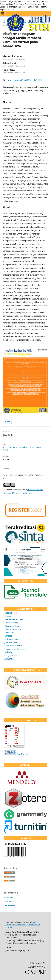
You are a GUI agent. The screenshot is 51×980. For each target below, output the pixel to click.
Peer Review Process (14, 619)
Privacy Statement (13, 629)
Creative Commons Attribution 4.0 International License (23, 925)
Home (5, 20)
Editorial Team (11, 613)
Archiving (8, 652)
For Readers (9, 897)
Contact (8, 636)
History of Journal (12, 639)
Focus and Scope (12, 623)
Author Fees (10, 659)
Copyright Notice (12, 655)
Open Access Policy (13, 646)
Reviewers (9, 616)
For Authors (9, 902)
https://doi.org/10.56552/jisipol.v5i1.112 (25, 80)
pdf (8, 422)
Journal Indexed (11, 642)
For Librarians (10, 906)
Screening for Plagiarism (15, 649)
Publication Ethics (12, 626)
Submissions (10, 633)
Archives (14, 20)
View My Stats (23, 754)
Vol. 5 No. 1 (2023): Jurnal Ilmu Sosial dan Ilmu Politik (24, 23)
